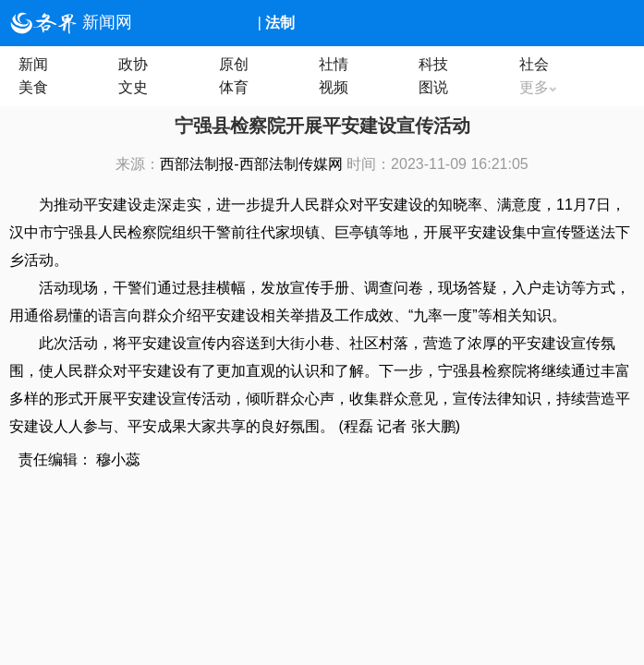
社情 (334, 64)
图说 (433, 87)
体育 (234, 87)
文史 (133, 87)
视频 (334, 87)
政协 (133, 64)
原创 (234, 64)
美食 (33, 87)
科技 (433, 64)
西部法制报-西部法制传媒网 (251, 164)
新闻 (33, 64)
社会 (534, 64)
